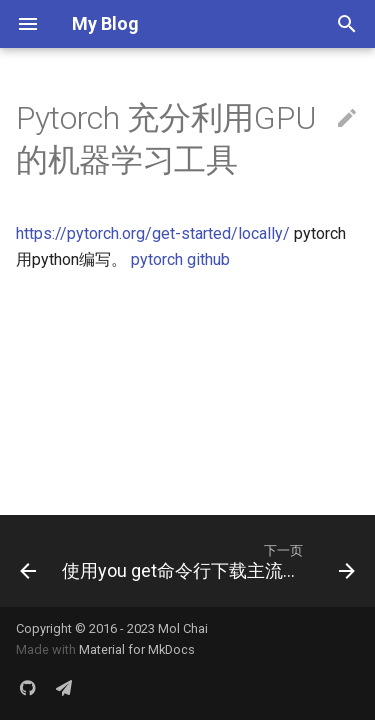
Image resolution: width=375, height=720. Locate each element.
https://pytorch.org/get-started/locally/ (153, 233)
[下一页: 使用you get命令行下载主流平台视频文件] (206, 561)
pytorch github (180, 259)
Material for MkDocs (137, 649)
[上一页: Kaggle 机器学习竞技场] (23, 561)
